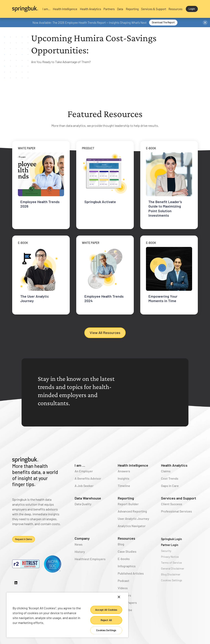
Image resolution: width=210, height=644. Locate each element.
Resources (126, 538)
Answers (124, 471)
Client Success (172, 504)
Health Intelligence (133, 465)
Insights (123, 478)
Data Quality (83, 504)
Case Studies (127, 551)
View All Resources (105, 333)
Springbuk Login (171, 539)
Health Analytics (174, 465)
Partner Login (170, 545)
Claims (166, 471)
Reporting (126, 498)
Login (192, 9)
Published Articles (131, 573)
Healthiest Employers (90, 559)
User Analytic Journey (133, 519)
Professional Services (176, 511)
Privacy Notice (170, 557)
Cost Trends (170, 478)
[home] (25, 9)
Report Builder (128, 504)
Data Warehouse (88, 498)
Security (166, 551)
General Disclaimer (173, 568)
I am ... (80, 465)
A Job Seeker (84, 486)
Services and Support (179, 498)
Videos (123, 588)
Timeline (124, 486)
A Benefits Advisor (88, 478)
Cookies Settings (172, 580)
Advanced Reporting (132, 511)
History (80, 552)
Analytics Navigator (132, 526)
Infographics (127, 566)
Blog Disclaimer (171, 574)
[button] (46, 9)
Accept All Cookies (106, 610)
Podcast (123, 581)
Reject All (106, 620)
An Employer (84, 471)
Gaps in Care (170, 486)
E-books (124, 559)
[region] (67, 615)
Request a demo (24, 539)
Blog (121, 544)
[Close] (119, 597)
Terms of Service (171, 563)
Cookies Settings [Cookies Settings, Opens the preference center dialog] (106, 630)
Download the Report (163, 22)
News (79, 544)
